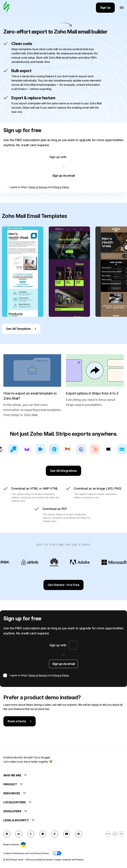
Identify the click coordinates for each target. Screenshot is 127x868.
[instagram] (43, 834)
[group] (23, 272)
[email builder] (6, 8)
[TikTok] (55, 834)
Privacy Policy (61, 187)
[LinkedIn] (19, 834)
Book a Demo (20, 721)
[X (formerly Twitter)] (31, 834)
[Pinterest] (79, 834)
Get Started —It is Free (64, 585)
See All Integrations (64, 471)
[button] (57, 853)
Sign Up (105, 8)
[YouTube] (67, 834)
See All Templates (21, 329)
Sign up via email (64, 176)
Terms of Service (38, 187)
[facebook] (7, 834)
